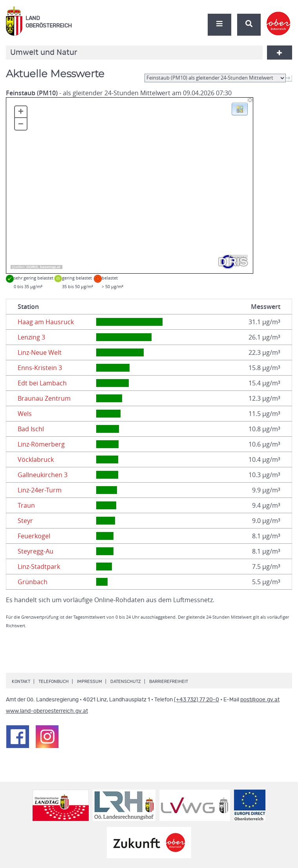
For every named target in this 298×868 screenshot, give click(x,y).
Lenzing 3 (31, 337)
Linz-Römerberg (41, 444)
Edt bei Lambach (42, 383)
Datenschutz (126, 682)
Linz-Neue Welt (40, 352)
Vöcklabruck (36, 459)
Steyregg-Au (36, 551)
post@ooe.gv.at (260, 700)
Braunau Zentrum (44, 398)
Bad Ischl (31, 429)
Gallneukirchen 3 (43, 475)
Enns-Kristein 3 (40, 368)
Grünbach (33, 582)
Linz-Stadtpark (39, 567)
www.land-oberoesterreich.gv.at (47, 711)
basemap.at (50, 267)
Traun (26, 505)
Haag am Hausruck (46, 322)
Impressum (90, 682)
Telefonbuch (54, 682)
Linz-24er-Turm (40, 490)
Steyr (25, 521)
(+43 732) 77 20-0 (197, 700)
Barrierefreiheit (169, 682)
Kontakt (21, 682)
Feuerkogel (34, 536)
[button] (240, 109)
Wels (25, 414)
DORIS (32, 267)
